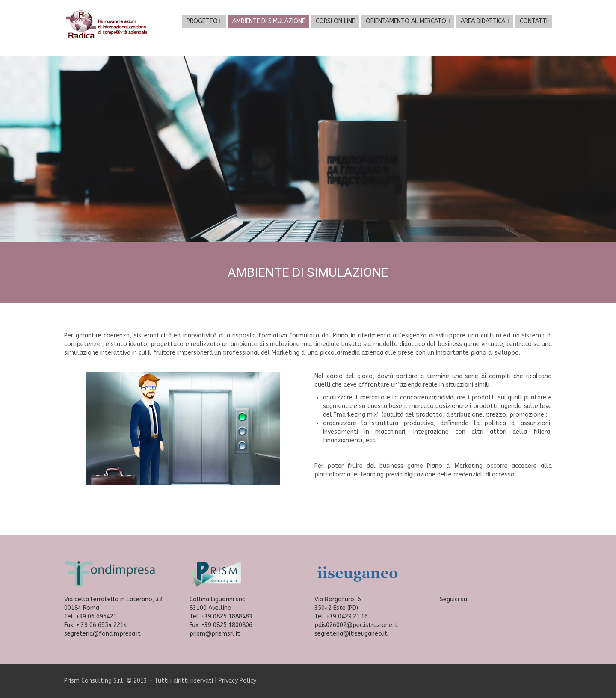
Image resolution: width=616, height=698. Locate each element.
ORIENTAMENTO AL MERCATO (408, 21)
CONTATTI (534, 21)
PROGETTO (204, 21)
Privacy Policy (237, 681)
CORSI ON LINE (335, 21)
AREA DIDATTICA (485, 21)
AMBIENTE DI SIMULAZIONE (269, 21)
